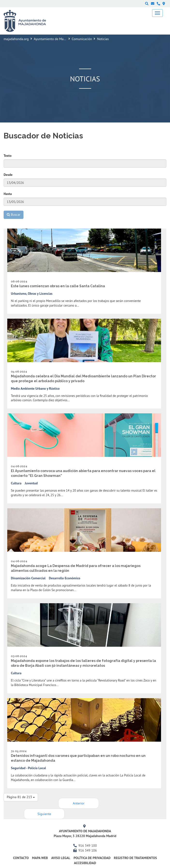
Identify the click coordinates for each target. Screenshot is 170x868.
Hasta (8, 194)
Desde (8, 175)
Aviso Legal (61, 858)
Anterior (79, 803)
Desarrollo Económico (65, 578)
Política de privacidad (92, 858)
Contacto (21, 858)
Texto (8, 156)
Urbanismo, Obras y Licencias (32, 294)
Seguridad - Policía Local (28, 768)
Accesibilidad (85, 863)
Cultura (16, 483)
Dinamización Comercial (28, 578)
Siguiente (44, 814)
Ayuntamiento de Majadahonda (56, 39)
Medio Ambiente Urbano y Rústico (35, 388)
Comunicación (82, 39)
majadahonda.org (16, 39)
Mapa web (40, 858)
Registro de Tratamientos (135, 858)
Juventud (31, 483)
